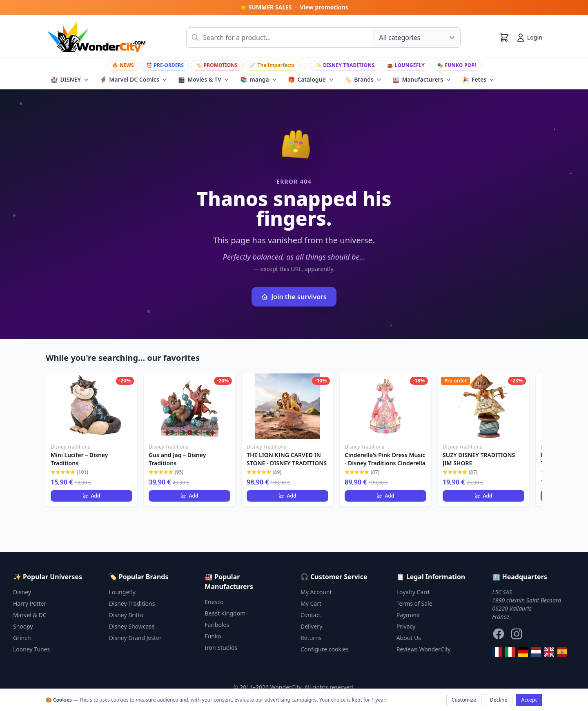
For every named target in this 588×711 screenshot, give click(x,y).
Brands (363, 80)
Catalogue (311, 80)
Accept (529, 700)
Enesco (214, 602)
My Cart (311, 603)
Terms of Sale (414, 603)
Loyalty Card (413, 592)
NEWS (123, 65)
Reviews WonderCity (424, 649)
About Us (409, 638)
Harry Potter (30, 603)
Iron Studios (221, 648)
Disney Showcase (132, 626)
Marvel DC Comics (134, 80)
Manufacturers (422, 80)
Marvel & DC (30, 615)
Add (91, 496)
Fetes (478, 80)
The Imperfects (272, 65)
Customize (464, 700)
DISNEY (70, 80)
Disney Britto (126, 615)
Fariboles (217, 625)
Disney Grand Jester (135, 638)
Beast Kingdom (225, 613)
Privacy (406, 626)
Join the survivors (294, 297)
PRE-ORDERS (165, 65)
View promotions (324, 7)
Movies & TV (204, 80)
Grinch (22, 638)
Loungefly (406, 65)
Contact (311, 615)
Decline (499, 700)
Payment (408, 615)
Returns (311, 638)
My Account (316, 592)
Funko (213, 636)
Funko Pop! (457, 65)
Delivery (311, 626)
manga (259, 80)
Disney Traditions (345, 65)
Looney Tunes (31, 649)
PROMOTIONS (217, 65)
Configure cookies (325, 649)
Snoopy (23, 626)
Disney (22, 592)
